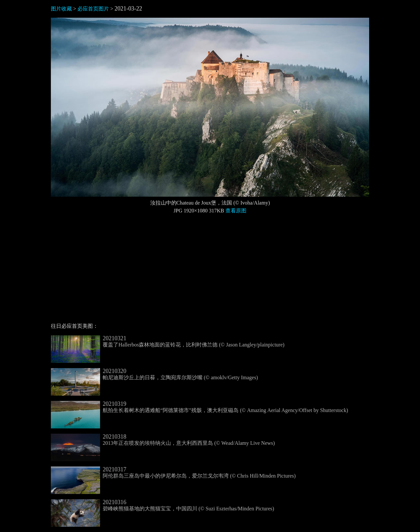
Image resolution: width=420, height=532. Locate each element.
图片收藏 (61, 9)
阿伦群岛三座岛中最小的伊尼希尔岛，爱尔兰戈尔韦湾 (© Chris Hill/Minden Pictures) (173, 473)
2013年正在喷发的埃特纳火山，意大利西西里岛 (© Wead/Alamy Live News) (163, 440)
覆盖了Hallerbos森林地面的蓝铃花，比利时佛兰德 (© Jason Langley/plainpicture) (168, 342)
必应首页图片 (93, 9)
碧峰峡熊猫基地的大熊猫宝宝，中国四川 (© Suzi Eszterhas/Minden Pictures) (162, 505)
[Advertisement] (210, 271)
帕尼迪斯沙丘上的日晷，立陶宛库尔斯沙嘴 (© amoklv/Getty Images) (154, 374)
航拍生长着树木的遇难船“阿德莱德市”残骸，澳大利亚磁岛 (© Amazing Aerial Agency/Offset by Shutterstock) (199, 407)
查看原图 (236, 211)
